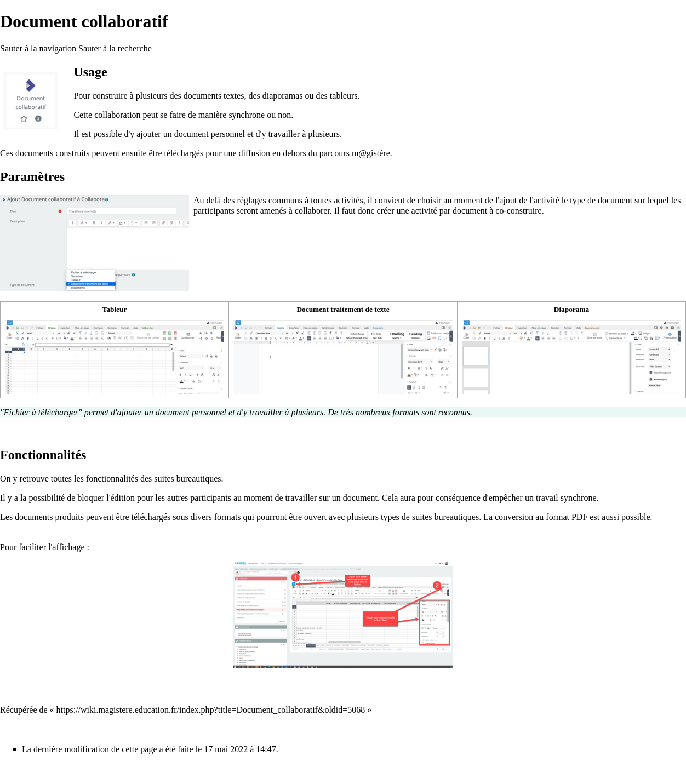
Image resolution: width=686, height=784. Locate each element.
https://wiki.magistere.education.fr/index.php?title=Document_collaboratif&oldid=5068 (211, 710)
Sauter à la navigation (38, 48)
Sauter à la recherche (115, 48)
